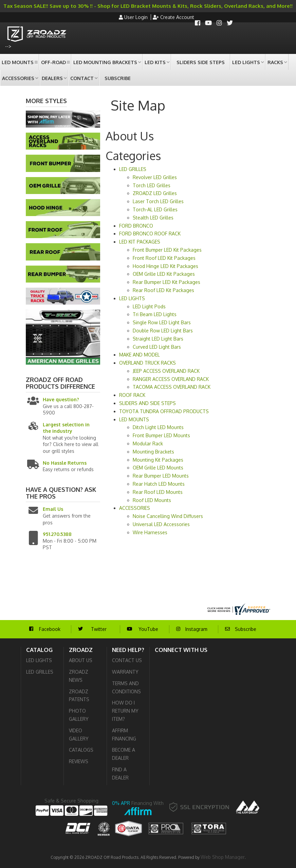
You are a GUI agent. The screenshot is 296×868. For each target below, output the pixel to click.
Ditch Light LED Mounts (158, 427)
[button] (19, 62)
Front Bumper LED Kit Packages (167, 250)
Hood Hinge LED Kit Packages (165, 266)
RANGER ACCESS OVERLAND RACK (171, 379)
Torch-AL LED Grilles (155, 209)
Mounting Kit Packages (158, 460)
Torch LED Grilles (152, 185)
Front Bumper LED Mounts (161, 435)
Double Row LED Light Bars (163, 331)
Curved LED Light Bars (157, 347)
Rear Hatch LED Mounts (159, 484)
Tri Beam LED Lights (155, 314)
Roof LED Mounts (152, 500)
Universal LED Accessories (161, 524)
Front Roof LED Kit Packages (164, 258)
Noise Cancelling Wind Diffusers (168, 516)
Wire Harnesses (150, 532)
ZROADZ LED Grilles (155, 193)
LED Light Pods (149, 306)
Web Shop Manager (223, 857)
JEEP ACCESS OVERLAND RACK (166, 371)
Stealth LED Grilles (153, 218)
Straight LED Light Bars (158, 339)
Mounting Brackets (153, 452)
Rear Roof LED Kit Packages (163, 290)
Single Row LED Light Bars (162, 322)
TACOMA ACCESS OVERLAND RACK (172, 387)
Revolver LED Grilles (155, 177)
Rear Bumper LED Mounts (161, 476)
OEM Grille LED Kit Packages (164, 274)
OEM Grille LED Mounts (158, 468)
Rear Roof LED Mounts (158, 492)
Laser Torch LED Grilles (158, 201)
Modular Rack (148, 443)
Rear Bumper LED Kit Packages (166, 282)
